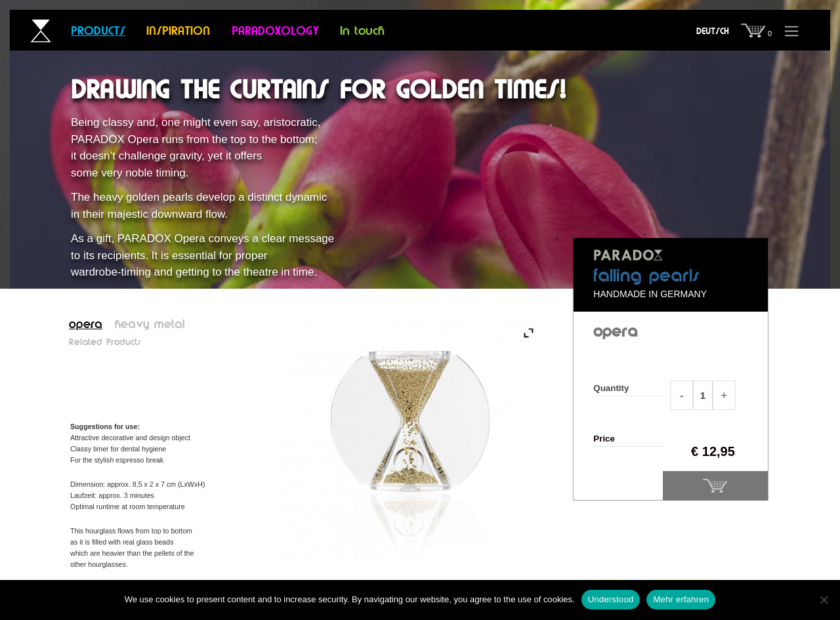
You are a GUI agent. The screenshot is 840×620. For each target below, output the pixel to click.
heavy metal (150, 325)
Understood (611, 599)
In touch (362, 31)
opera (86, 325)
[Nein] (824, 600)
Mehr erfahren (681, 599)
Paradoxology (275, 31)
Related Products (105, 342)
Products (98, 31)
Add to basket (715, 486)
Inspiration (178, 31)
